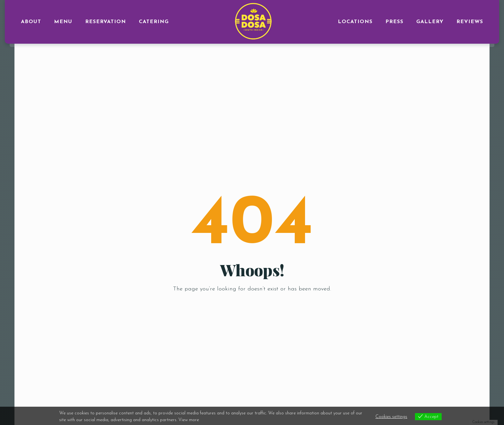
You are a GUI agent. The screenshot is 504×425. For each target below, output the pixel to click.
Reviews (470, 22)
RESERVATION (106, 22)
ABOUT (31, 22)
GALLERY (430, 22)
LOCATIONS (355, 22)
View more (189, 420)
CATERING (154, 22)
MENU (63, 22)
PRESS (394, 22)
